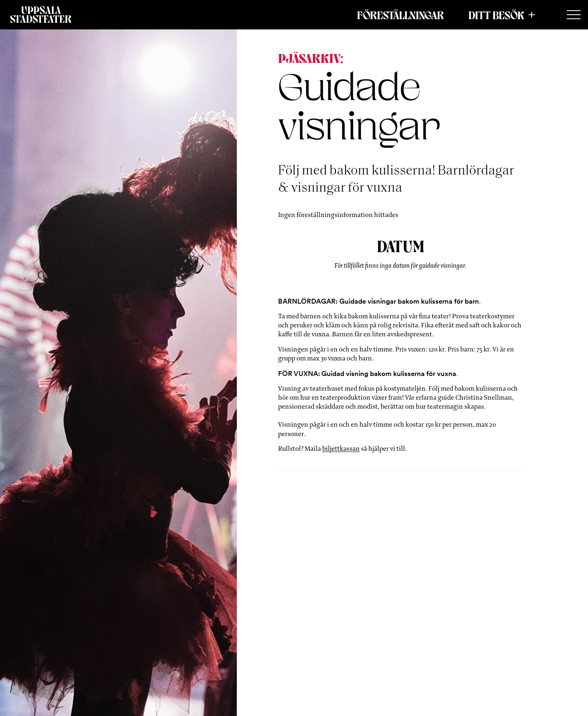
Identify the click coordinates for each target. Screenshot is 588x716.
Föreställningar (400, 15)
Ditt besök (496, 15)
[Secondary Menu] (574, 15)
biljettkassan (341, 449)
